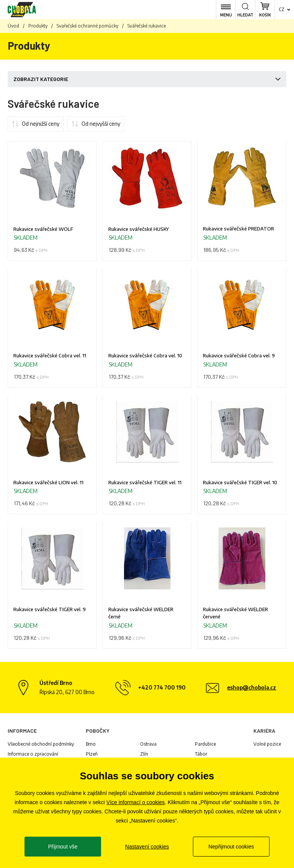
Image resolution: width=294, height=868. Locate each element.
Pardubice (205, 746)
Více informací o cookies (136, 802)
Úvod (13, 26)
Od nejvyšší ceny (101, 124)
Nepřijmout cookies (231, 847)
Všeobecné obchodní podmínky (41, 746)
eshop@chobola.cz (252, 689)
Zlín (144, 756)
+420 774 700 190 (162, 689)
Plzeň (92, 756)
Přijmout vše (63, 847)
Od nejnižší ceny (41, 124)
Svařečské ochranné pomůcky (87, 26)
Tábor (201, 756)
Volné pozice (267, 746)
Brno (91, 746)
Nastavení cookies (147, 847)
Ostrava (148, 746)
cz (282, 9)
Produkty (38, 26)
